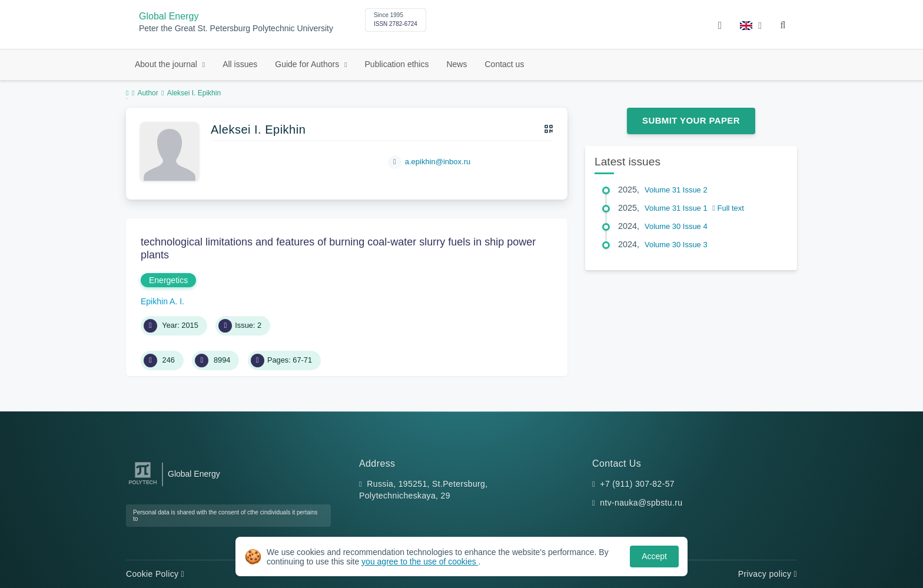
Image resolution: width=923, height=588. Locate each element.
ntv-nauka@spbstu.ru (641, 503)
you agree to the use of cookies (420, 562)
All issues (240, 64)
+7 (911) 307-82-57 (637, 484)
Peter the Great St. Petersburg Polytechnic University (236, 29)
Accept (654, 556)
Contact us (504, 64)
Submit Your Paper (691, 120)
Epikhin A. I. (162, 301)
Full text (728, 208)
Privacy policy (768, 574)
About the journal (167, 64)
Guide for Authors (308, 64)
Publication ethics (397, 64)
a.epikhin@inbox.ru (438, 162)
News (456, 64)
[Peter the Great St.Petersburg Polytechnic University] (143, 485)
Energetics (168, 280)
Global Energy (169, 16)
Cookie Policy (155, 574)
